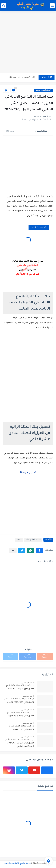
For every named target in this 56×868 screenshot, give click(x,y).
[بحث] (4, 6)
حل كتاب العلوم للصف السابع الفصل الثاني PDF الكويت (21, 728)
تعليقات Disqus (11, 656)
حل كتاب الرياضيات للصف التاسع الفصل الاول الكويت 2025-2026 (20, 687)
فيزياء (19, 540)
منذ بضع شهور (27, 682)
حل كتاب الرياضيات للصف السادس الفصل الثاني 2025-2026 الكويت (19, 701)
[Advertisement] (28, 42)
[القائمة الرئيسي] (52, 6)
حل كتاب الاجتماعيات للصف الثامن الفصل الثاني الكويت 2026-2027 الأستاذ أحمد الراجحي (20, 743)
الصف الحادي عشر (44, 90)
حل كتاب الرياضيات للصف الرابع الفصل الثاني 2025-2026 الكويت (21, 714)
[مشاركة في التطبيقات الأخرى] (13, 550)
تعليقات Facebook (28, 656)
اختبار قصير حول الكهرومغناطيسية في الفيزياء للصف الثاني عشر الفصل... (19, 78)
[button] (39, 550)
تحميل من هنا (28, 473)
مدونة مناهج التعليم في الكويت (17, 863)
